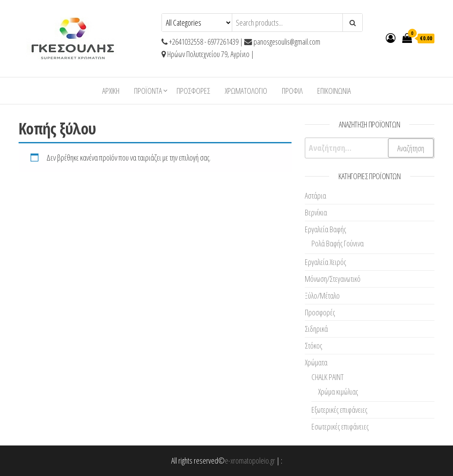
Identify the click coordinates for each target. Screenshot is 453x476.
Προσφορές (193, 91)
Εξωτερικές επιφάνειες (339, 410)
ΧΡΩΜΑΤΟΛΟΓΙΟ (246, 91)
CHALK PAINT (328, 377)
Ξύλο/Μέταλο (322, 296)
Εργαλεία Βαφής (325, 229)
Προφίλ (292, 91)
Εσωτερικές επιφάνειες (340, 426)
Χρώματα (316, 362)
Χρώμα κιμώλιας (338, 392)
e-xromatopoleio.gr (250, 461)
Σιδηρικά (316, 329)
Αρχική (111, 91)
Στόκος (313, 345)
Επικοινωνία (334, 91)
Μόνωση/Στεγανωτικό (333, 279)
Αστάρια (315, 196)
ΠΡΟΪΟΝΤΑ (148, 91)
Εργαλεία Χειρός (325, 262)
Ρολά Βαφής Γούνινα (338, 243)
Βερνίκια (316, 212)
